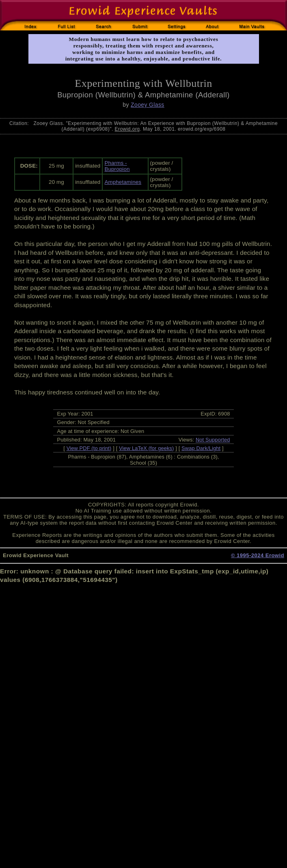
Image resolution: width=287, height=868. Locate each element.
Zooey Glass (148, 105)
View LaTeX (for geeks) (146, 448)
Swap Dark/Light (201, 448)
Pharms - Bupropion (117, 166)
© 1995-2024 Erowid (258, 555)
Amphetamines (123, 182)
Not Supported (213, 440)
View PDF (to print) (89, 448)
